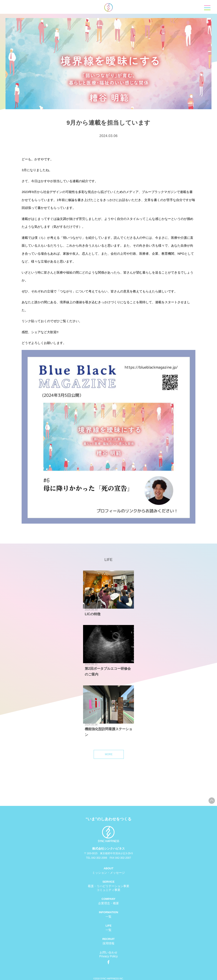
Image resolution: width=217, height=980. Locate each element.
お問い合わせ (108, 952)
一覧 (108, 917)
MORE (109, 754)
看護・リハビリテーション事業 (108, 886)
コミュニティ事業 (108, 890)
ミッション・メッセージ (108, 873)
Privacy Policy (108, 956)
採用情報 (108, 943)
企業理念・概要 (108, 903)
